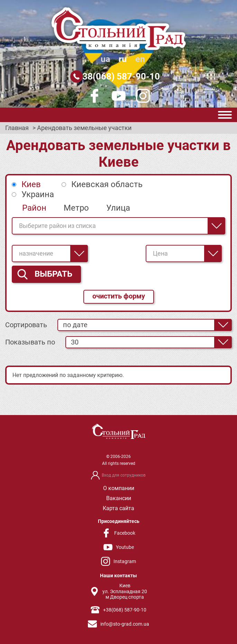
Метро (76, 208)
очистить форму (119, 296)
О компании (119, 488)
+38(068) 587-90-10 (119, 76)
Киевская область (107, 184)
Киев (31, 184)
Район (34, 208)
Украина (38, 194)
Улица (118, 208)
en (140, 59)
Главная (17, 128)
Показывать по (30, 342)
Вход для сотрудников (124, 475)
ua (105, 59)
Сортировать (26, 325)
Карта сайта (118, 508)
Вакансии (119, 498)
